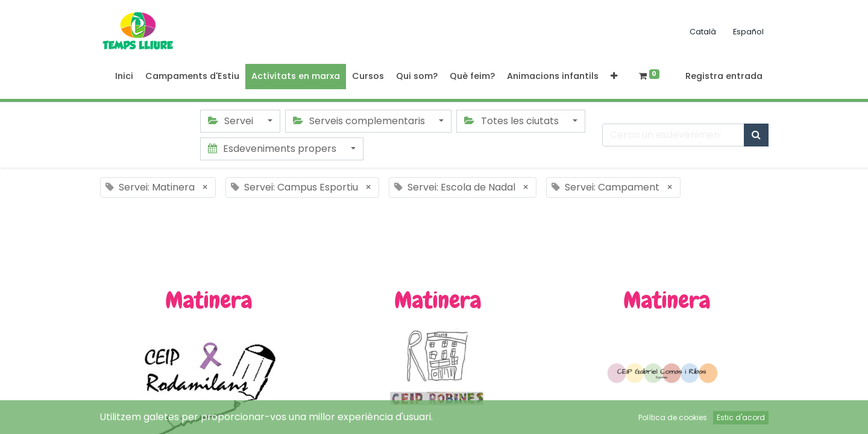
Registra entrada (724, 76)
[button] (614, 77)
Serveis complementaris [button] (360, 121)
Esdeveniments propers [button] (273, 149)
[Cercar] (756, 135)
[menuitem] (124, 77)
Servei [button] (232, 121)
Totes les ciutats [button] (512, 121)
